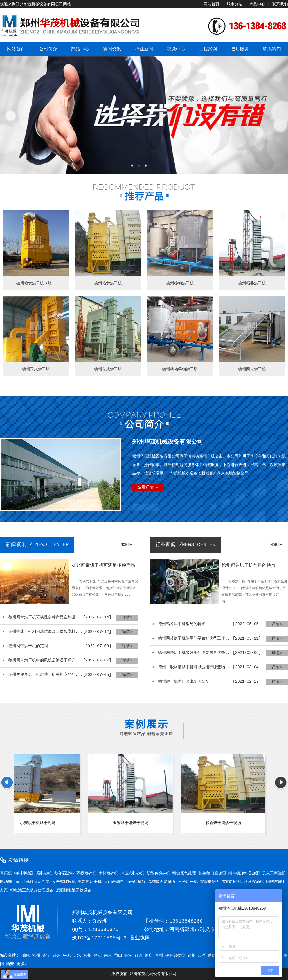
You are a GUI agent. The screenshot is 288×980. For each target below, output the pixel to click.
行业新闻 (144, 49)
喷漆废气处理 (184, 873)
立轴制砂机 (232, 882)
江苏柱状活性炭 (36, 882)
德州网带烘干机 (252, 369)
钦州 (192, 956)
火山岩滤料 (114, 882)
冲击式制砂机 (132, 873)
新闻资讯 (112, 49)
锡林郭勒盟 (175, 956)
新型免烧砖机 (158, 873)
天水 (77, 956)
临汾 (128, 956)
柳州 (159, 956)
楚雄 (212, 956)
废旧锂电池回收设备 (74, 890)
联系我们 (280, 4)
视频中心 (176, 49)
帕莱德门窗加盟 (212, 873)
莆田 (118, 956)
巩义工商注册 (274, 873)
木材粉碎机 (108, 873)
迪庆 (149, 956)
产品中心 (257, 4)
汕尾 (26, 956)
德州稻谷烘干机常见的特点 (249, 566)
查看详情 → (148, 487)
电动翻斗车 (10, 882)
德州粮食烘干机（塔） (36, 283)
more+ (127, 545)
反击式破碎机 (64, 882)
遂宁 (46, 956)
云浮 (202, 956)
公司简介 (48, 49)
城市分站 (235, 4)
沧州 (36, 956)
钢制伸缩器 (24, 873)
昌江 (98, 956)
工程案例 (208, 49)
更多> (22, 964)
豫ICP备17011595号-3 (99, 938)
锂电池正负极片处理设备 (32, 890)
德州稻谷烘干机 (252, 283)
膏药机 (6, 873)
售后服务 (240, 49)
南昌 (108, 956)
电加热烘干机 (90, 882)
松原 (67, 956)
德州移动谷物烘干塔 (180, 369)
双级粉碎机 (86, 873)
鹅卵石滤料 (64, 873)
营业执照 (140, 938)
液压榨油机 (254, 882)
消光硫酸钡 (136, 882)
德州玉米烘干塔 (36, 369)
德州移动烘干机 (180, 283)
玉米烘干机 (188, 882)
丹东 (57, 956)
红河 (139, 956)
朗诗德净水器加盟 (244, 873)
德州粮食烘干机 (108, 283)
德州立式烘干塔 (108, 369)
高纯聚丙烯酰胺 (162, 882)
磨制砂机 (44, 873)
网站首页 (211, 4)
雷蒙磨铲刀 (210, 882)
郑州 (87, 956)
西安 (10, 964)
